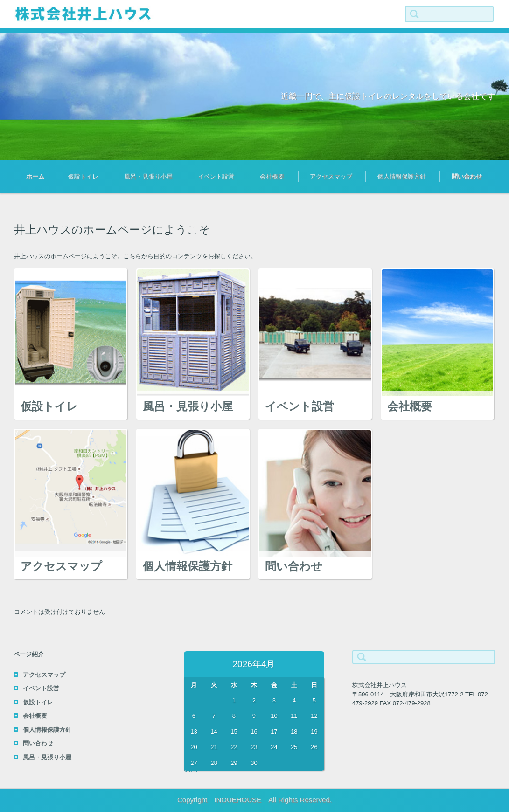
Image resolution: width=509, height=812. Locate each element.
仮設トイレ (83, 176)
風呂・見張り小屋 (148, 176)
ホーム (35, 176)
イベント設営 (216, 176)
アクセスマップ (331, 176)
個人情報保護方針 (402, 176)
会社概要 (272, 176)
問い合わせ (467, 176)
